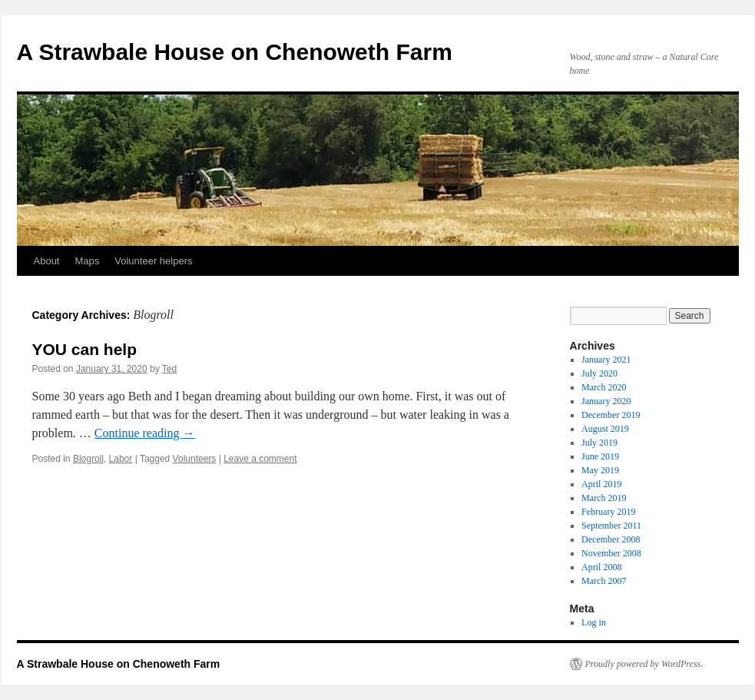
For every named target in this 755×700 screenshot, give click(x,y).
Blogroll (88, 459)
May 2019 (600, 470)
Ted (169, 369)
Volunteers (195, 459)
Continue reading (145, 433)
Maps (87, 261)
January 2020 (606, 401)
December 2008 (611, 539)
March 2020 (604, 387)
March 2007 (604, 581)
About (47, 261)
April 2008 (601, 567)
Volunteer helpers (153, 261)
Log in (594, 622)
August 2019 (605, 429)
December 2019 (611, 415)
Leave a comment (260, 459)
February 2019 (608, 512)
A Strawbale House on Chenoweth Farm (235, 52)
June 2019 (600, 456)
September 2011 (611, 526)
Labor (121, 459)
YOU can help (85, 349)
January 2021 (606, 360)
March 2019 (604, 498)
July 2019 (599, 443)
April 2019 (601, 484)
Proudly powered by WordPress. (644, 664)
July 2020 (599, 373)
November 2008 (611, 553)
